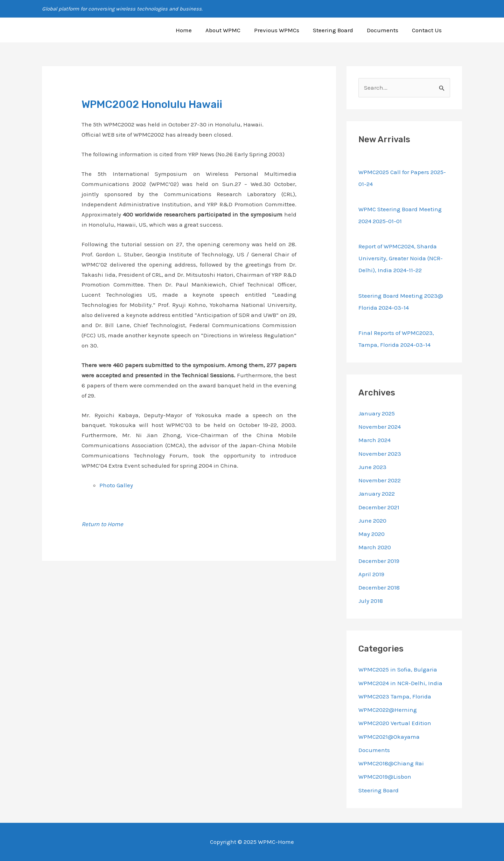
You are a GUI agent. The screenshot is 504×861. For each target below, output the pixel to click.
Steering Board (338, 30)
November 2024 (380, 427)
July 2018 (371, 601)
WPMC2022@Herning (388, 710)
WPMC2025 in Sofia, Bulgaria (398, 669)
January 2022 (377, 494)
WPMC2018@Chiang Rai (391, 763)
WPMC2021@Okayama (389, 737)
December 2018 (379, 587)
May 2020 (372, 534)
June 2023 (372, 467)
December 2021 (379, 507)
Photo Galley (116, 485)
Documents (385, 30)
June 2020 (372, 521)
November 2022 (380, 480)
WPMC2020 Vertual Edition (395, 723)
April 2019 (371, 574)
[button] (459, 30)
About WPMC (231, 30)
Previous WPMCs (283, 30)
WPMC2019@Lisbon (385, 777)
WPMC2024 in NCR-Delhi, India (400, 683)
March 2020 (375, 547)
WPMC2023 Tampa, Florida (395, 696)
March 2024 (374, 440)
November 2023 (380, 454)
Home (194, 30)
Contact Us (428, 30)
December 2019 (379, 561)
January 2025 (377, 413)
